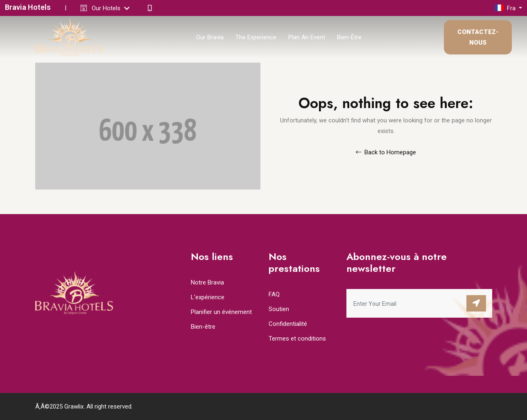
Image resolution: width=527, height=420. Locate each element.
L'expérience (208, 297)
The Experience (256, 37)
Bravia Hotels (28, 7)
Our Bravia (210, 37)
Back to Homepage (386, 152)
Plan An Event (307, 37)
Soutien (279, 309)
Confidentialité (288, 324)
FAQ (274, 294)
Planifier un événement (221, 312)
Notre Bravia (207, 282)
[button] (509, 8)
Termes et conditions (297, 339)
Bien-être (349, 37)
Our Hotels (111, 8)
